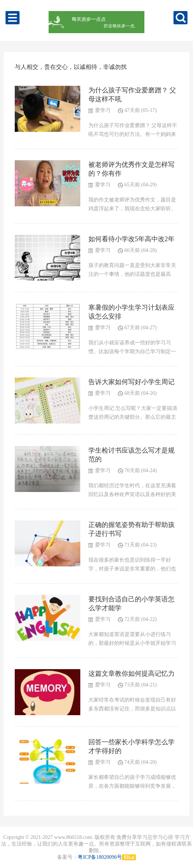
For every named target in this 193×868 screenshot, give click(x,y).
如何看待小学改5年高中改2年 (131, 239)
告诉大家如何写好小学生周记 (131, 382)
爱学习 (103, 110)
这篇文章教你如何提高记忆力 (131, 674)
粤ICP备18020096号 (100, 857)
